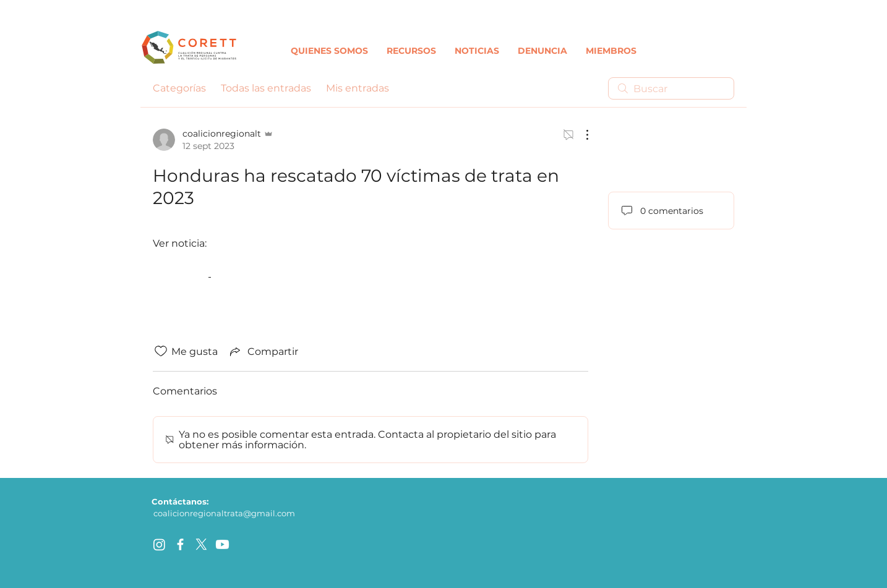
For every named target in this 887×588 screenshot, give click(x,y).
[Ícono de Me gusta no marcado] (161, 351)
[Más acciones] (581, 135)
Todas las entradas (266, 88)
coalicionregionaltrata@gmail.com (224, 513)
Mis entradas (358, 88)
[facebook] (180, 544)
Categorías (179, 88)
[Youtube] (222, 544)
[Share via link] (263, 351)
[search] (671, 88)
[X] (201, 544)
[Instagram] (159, 544)
